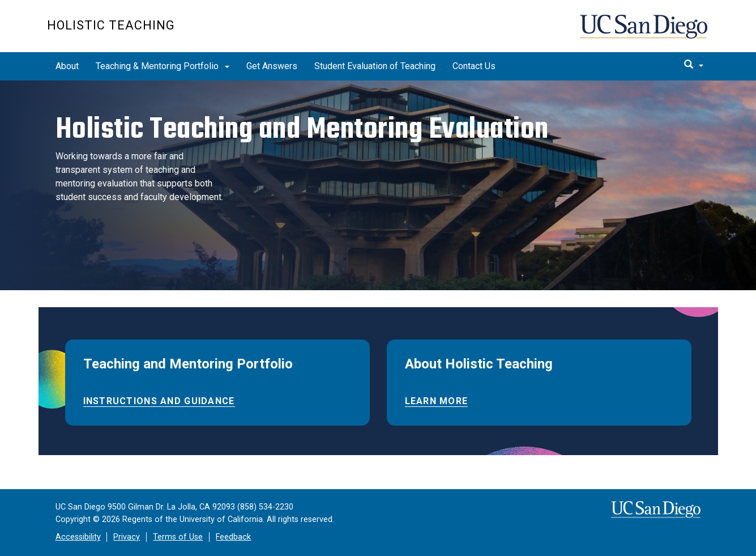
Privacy (127, 537)
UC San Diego (645, 32)
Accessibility (78, 537)
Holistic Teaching (111, 25)
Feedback (233, 537)
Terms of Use (178, 537)
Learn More (437, 401)
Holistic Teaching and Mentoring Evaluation (302, 129)
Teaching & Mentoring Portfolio (163, 66)
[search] (694, 65)
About (67, 66)
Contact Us (474, 66)
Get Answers (272, 66)
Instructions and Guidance (159, 401)
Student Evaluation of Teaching (375, 66)
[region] (378, 185)
